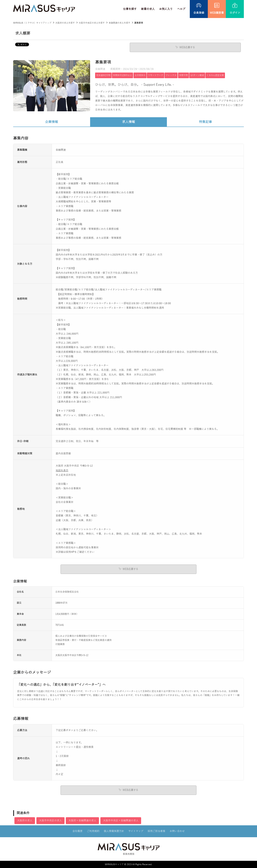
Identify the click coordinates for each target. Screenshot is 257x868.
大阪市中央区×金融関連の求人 (121, 820)
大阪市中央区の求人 (50, 820)
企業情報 (52, 122)
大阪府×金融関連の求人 (82, 820)
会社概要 (77, 831)
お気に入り (166, 9)
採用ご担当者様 (156, 831)
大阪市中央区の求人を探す (92, 23)
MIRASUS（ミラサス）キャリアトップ (32, 23)
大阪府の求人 (25, 820)
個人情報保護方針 (114, 831)
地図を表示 (62, 470)
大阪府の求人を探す (65, 23)
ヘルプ (181, 9)
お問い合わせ (177, 831)
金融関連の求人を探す (119, 23)
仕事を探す (130, 9)
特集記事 (205, 122)
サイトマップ (136, 831)
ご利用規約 (93, 831)
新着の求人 (148, 9)
